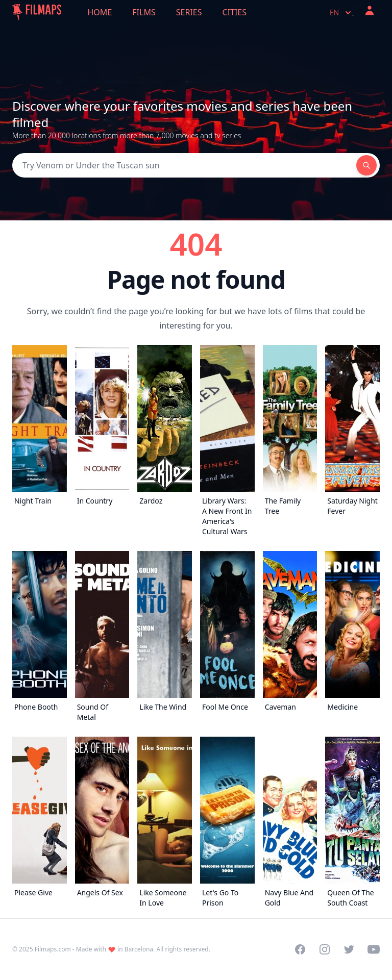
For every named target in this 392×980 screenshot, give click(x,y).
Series (189, 12)
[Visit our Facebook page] (300, 949)
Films (144, 12)
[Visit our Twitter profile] (349, 949)
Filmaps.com (53, 949)
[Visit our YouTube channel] (374, 949)
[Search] (184, 165)
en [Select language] (341, 13)
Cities (234, 12)
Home (100, 12)
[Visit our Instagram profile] (325, 949)
